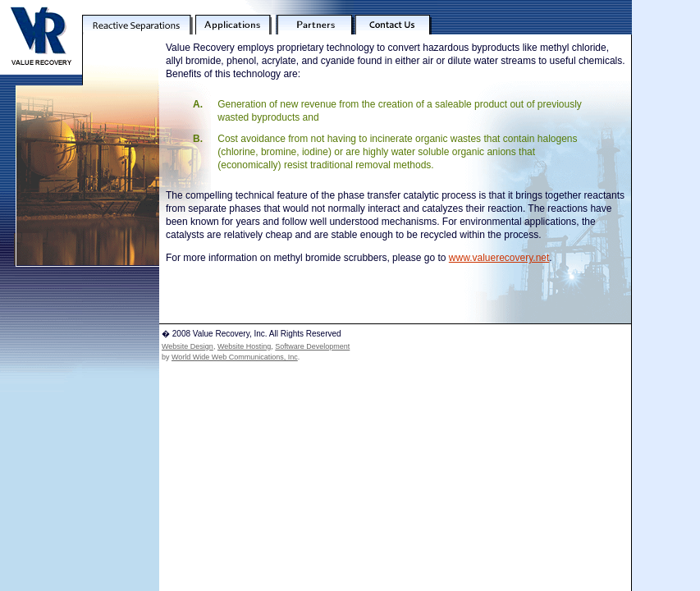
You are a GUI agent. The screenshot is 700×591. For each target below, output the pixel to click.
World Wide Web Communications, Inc (235, 357)
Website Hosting (244, 346)
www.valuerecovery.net (499, 258)
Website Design (188, 346)
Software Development (312, 346)
